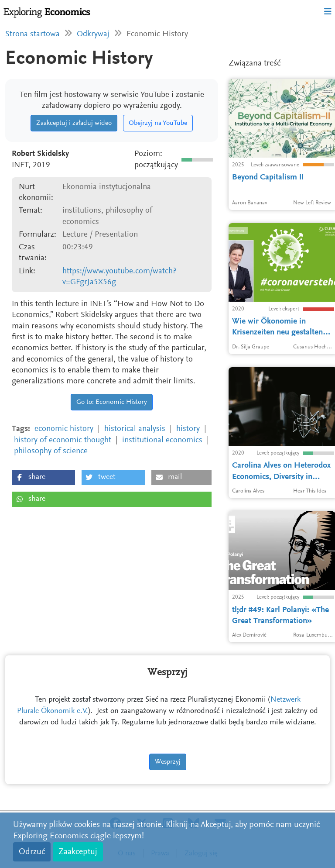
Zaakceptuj (78, 852)
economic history (64, 429)
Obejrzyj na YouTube (158, 123)
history (188, 429)
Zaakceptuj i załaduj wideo (74, 123)
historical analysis (135, 429)
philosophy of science (51, 451)
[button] (43, 477)
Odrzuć (32, 852)
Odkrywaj (93, 34)
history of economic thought (63, 440)
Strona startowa (32, 34)
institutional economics (162, 440)
